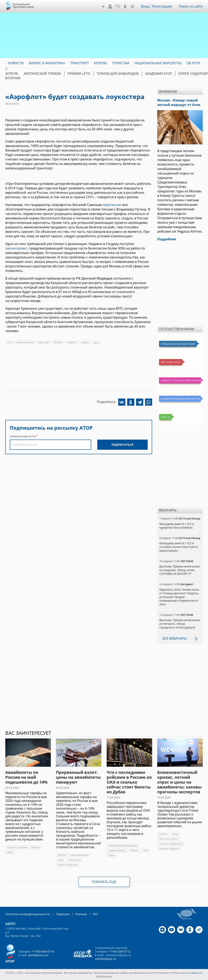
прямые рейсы (117, 850)
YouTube (110, 7)
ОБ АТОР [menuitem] (193, 63)
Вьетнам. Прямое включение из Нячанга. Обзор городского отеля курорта (180, 624)
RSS (96, 914)
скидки (85, 342)
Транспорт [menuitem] (80, 63)
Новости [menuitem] (16, 63)
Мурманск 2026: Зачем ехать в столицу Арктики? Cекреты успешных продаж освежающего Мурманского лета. (179, 597)
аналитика (75, 860)
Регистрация (162, 6)
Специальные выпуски (178, 344)
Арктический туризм (42, 74)
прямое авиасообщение (123, 846)
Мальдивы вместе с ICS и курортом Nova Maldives (177, 526)
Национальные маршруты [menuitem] (158, 63)
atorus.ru (197, 973)
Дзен (103, 7)
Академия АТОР (158, 74)
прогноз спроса (168, 839)
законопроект (16, 248)
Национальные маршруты (180, 399)
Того (10, 342)
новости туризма (17, 847)
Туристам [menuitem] (121, 63)
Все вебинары (174, 638)
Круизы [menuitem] (101, 63)
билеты (58, 342)
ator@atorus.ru (38, 955)
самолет (72, 342)
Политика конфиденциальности (28, 914)
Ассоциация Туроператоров (23, 5)
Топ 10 (165, 417)
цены (96, 342)
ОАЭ (146, 850)
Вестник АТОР (171, 362)
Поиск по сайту (191, 6)
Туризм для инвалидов (118, 74)
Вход (145, 6)
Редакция (63, 914)
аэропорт (44, 342)
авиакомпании (25, 342)
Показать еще (104, 882)
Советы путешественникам (181, 380)
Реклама (81, 914)
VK (118, 7)
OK (125, 7)
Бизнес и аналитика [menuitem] (47, 63)
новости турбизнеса (171, 844)
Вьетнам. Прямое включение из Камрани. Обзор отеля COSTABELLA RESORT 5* (180, 570)
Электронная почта (23, 436)
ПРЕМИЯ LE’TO (79, 74)
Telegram (132, 7)
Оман (112, 855)
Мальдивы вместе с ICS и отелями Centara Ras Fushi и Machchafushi (179, 547)
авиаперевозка (80, 855)
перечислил (112, 205)
